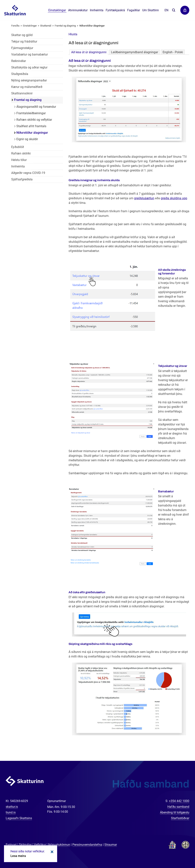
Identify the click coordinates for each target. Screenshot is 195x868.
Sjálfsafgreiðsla (22, 179)
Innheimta (97, 10)
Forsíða (15, 26)
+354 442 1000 (179, 801)
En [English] (166, 10)
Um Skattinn (151, 10)
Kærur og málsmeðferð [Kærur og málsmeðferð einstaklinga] (27, 87)
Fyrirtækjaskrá (115, 10)
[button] (73, 34)
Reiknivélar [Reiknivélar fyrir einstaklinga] (19, 61)
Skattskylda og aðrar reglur (29, 67)
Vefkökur (40, 845)
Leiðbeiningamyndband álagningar (135, 52)
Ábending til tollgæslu (175, 812)
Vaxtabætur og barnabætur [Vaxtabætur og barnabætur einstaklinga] (30, 54)
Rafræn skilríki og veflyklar (34, 120)
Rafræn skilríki (21, 153)
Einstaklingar (57, 10)
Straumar (111, 845)
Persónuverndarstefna (87, 845)
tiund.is (11, 812)
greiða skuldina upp (174, 198)
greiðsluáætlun (144, 198)
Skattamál (46, 26)
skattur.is (12, 807)
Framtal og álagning (65, 26)
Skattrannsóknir (22, 93)
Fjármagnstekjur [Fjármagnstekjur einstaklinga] (22, 48)
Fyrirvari (11, 845)
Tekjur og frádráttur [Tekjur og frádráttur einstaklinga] (24, 41)
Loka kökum (51, 852)
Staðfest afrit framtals (31, 126)
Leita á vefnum (174, 10)
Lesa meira (18, 856)
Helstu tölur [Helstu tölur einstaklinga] (19, 160)
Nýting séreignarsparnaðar (29, 80)
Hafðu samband (178, 807)
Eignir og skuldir (27, 139)
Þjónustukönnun (59, 845)
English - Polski (173, 52)
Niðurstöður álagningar (92, 26)
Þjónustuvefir (185, 10)
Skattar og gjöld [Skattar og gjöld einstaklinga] (22, 35)
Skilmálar (25, 845)
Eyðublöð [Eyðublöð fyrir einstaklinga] (18, 147)
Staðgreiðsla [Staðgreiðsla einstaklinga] (20, 74)
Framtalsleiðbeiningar (31, 113)
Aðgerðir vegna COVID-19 (28, 173)
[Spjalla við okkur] (180, 853)
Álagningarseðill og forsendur (36, 107)
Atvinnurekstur (78, 10)
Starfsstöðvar (180, 818)
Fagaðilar (134, 10)
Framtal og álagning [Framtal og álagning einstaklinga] (28, 100)
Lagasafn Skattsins (19, 818)
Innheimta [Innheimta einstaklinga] (18, 166)
